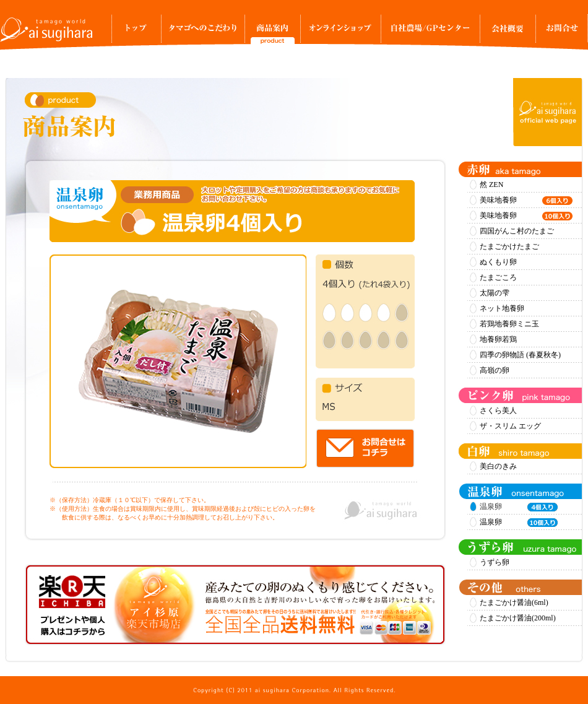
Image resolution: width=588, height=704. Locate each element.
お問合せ (562, 32)
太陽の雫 (495, 293)
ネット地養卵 (502, 308)
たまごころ (498, 277)
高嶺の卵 (495, 370)
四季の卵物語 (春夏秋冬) (520, 355)
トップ (136, 32)
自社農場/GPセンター (430, 32)
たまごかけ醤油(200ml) (518, 618)
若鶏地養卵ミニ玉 (509, 324)
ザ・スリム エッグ (510, 426)
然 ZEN (491, 185)
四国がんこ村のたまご (517, 231)
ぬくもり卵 (498, 262)
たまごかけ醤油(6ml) (514, 602)
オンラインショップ (340, 32)
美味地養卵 (526, 201)
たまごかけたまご (509, 246)
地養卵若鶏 (498, 339)
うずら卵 (495, 562)
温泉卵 (519, 523)
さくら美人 (498, 411)
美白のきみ (498, 466)
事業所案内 (508, 32)
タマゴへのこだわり (203, 32)
